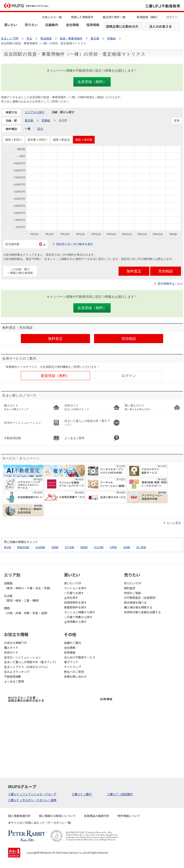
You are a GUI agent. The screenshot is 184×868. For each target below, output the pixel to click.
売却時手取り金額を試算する (142, 612)
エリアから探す (35, 112)
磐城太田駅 (23, 547)
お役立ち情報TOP (16, 643)
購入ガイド (11, 648)
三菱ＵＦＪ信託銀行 (120, 794)
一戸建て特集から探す (78, 617)
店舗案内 (52, 25)
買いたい (11, 25)
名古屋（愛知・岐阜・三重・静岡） (22, 598)
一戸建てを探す (74, 593)
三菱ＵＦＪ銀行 (82, 794)
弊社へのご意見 (74, 672)
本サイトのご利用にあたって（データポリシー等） (41, 823)
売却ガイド (11, 652)
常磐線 (46, 120)
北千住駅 (70, 547)
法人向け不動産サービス (80, 657)
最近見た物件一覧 (114, 17)
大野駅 (113, 547)
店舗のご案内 (73, 643)
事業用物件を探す (75, 607)
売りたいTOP (133, 583)
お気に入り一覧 (52, 17)
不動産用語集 (13, 677)
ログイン (172, 17)
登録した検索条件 (82, 17)
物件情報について (129, 816)
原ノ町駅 (141, 547)
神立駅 (7, 547)
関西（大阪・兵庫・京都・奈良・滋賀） (27, 611)
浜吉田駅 (40, 547)
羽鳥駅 (55, 547)
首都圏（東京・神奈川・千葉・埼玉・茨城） (28, 586)
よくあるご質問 (14, 681)
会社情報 (72, 25)
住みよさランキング (17, 672)
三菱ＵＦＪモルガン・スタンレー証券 (33, 800)
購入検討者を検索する (138, 607)
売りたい (31, 25)
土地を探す (71, 598)
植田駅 (84, 547)
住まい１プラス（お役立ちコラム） (27, 667)
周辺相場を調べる (135, 602)
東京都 (29, 120)
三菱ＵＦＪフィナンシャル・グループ (32, 794)
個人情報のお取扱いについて (57, 816)
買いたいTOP (73, 583)
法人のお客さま (160, 26)
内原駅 (127, 547)
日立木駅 (99, 547)
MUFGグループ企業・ (26, 699)
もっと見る (174, 523)
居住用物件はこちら (170, 284)
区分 (40, 129)
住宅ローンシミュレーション (22, 657)
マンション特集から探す (80, 612)
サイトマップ (73, 667)
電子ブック (71, 662)
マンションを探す (75, 588)
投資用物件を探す (75, 602)
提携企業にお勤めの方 (122, 26)
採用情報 (93, 25)
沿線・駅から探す (63, 112)
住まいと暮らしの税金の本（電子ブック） (31, 662)
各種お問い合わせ (75, 677)
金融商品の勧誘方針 (97, 816)
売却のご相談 (133, 593)
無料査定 (130, 588)
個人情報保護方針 (19, 816)
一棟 (28, 129)
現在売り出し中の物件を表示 (75, 244)
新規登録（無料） (148, 17)
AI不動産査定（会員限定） (141, 598)
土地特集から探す (75, 622)
